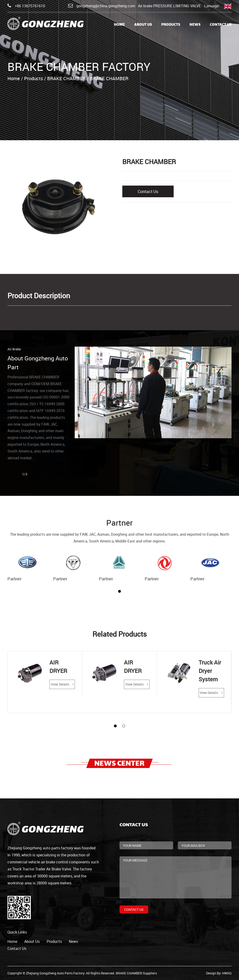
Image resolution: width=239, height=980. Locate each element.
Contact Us (221, 25)
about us (32, 941)
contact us (17, 948)
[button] (119, 591)
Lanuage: (218, 6)
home (12, 941)
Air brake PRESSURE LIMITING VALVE (169, 6)
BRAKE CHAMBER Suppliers (136, 973)
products (54, 941)
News (195, 25)
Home (119, 25)
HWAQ (227, 973)
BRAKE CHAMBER (66, 78)
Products (171, 25)
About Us (143, 25)
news (73, 941)
